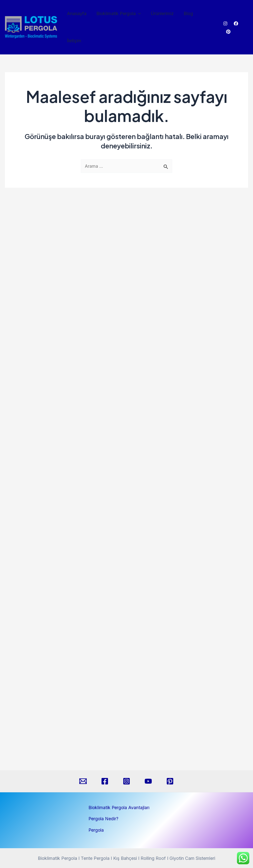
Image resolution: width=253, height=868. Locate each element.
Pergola (96, 830)
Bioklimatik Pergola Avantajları (119, 808)
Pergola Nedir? (104, 819)
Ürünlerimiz (160, 15)
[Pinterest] (246, 16)
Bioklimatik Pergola (117, 16)
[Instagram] (225, 16)
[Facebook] (235, 16)
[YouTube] (148, 781)
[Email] (83, 781)
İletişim (206, 15)
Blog (185, 15)
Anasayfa (76, 15)
